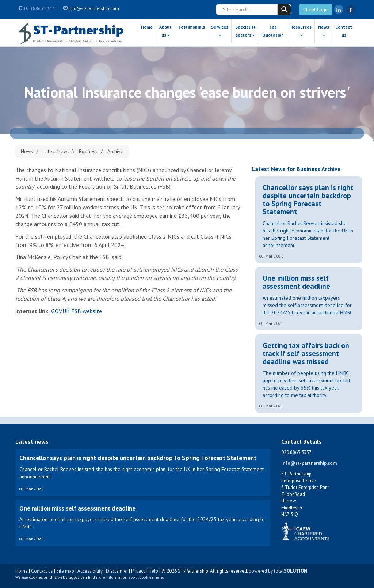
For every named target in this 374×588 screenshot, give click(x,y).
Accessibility (90, 571)
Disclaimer (117, 571)
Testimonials (192, 27)
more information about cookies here (129, 577)
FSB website (87, 311)
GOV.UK (60, 311)
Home (147, 27)
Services (220, 30)
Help (153, 571)
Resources (301, 30)
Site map (65, 571)
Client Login (316, 10)
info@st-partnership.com (94, 8)
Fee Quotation (273, 31)
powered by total (278, 571)
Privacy (138, 571)
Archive (115, 151)
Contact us (344, 31)
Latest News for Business (70, 151)
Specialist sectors (245, 31)
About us (165, 31)
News (324, 30)
